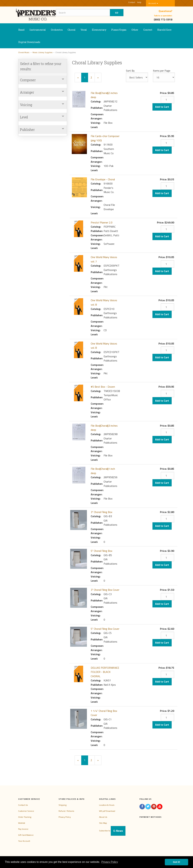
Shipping (62, 805)
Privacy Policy (65, 817)
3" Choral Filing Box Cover (105, 590)
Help (139, 2)
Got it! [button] (176, 862)
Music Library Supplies (42, 52)
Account (153, 3)
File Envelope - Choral (103, 179)
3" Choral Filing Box (102, 512)
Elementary (99, 30)
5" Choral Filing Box (102, 551)
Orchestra (57, 30)
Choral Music (24, 52)
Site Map (103, 823)
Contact (132, 2)
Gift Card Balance (26, 835)
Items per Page (162, 71)
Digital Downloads (29, 42)
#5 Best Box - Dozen (103, 387)
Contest (148, 30)
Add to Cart (162, 107)
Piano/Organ (119, 30)
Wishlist (22, 823)
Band (21, 30)
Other (135, 30)
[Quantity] (167, 100)
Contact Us (23, 805)
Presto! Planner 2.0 (102, 222)
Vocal (84, 30)
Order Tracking (25, 817)
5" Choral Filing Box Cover (105, 629)
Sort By (130, 71)
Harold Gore (164, 30)
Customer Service (26, 811)
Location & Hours (107, 805)
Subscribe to (112, 831)
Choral (72, 30)
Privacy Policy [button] (110, 862)
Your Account (24, 841)
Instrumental (38, 30)
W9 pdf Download (107, 811)
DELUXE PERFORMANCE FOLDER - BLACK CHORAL (105, 672)
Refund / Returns (66, 811)
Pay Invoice (23, 829)
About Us (103, 817)
